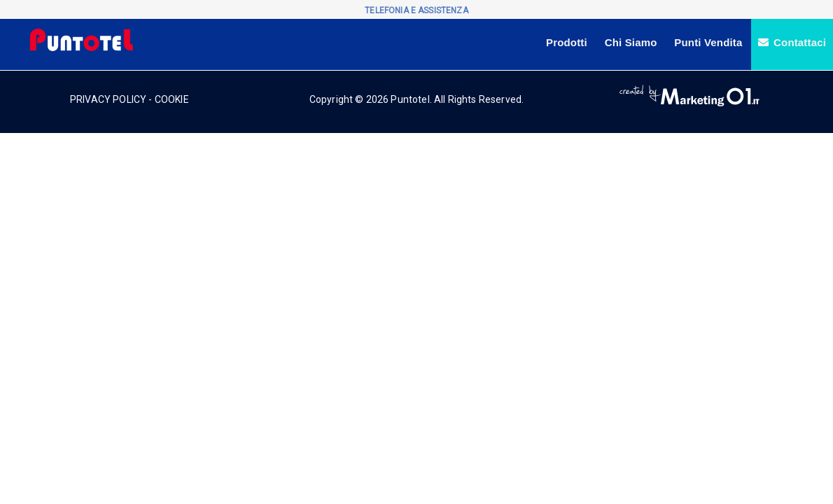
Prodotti (567, 42)
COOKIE (172, 99)
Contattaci (792, 42)
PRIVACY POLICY (108, 99)
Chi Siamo (631, 42)
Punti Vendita (708, 42)
